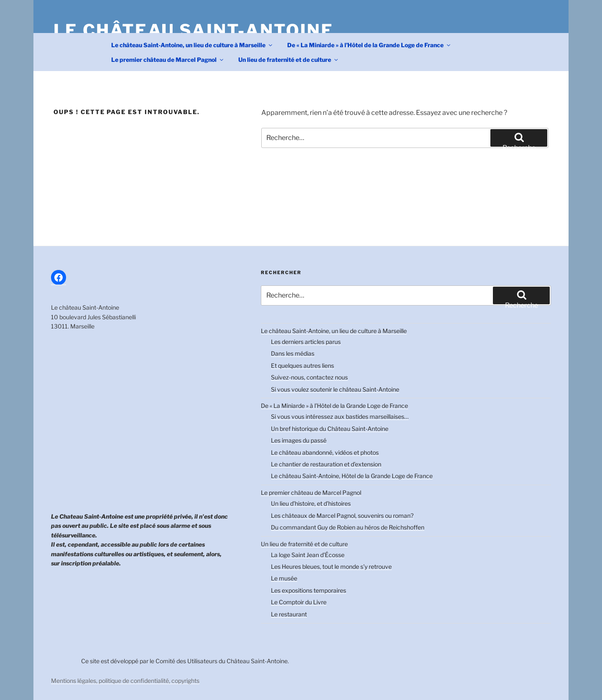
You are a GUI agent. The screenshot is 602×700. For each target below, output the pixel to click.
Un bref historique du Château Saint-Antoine (330, 429)
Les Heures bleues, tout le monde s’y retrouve (331, 566)
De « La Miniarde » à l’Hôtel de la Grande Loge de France (369, 45)
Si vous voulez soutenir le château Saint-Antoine (335, 389)
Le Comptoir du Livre (299, 602)
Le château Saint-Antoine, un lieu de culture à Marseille (192, 45)
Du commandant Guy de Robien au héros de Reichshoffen (348, 527)
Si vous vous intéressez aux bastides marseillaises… (340, 416)
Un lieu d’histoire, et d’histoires (311, 503)
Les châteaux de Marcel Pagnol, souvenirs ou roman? (342, 515)
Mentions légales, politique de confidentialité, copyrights (125, 681)
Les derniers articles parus (306, 342)
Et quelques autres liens (302, 365)
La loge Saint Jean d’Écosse (308, 555)
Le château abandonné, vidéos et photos (325, 452)
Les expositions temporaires (309, 590)
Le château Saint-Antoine (194, 30)
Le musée (284, 578)
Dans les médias (293, 353)
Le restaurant (289, 614)
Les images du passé (299, 440)
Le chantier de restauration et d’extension (326, 464)
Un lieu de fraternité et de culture (289, 60)
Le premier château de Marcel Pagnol (168, 60)
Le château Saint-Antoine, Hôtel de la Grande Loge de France (352, 476)
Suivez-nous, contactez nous (309, 377)
